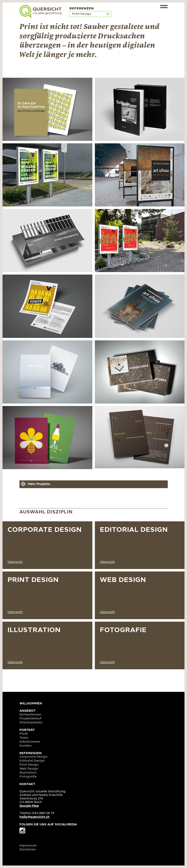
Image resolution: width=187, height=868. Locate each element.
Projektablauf (30, 719)
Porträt (27, 730)
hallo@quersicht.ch (35, 817)
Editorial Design (32, 761)
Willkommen (31, 704)
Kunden (25, 746)
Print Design (82, 14)
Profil (24, 734)
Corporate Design (33, 757)
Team (24, 738)
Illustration (28, 773)
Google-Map (29, 806)
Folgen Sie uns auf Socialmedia (48, 828)
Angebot (28, 711)
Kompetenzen (30, 715)
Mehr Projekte (39, 484)
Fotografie (28, 777)
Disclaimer (28, 850)
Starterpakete (31, 723)
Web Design (29, 769)
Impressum (28, 846)
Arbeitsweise (30, 742)
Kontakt (27, 784)
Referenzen (31, 753)
